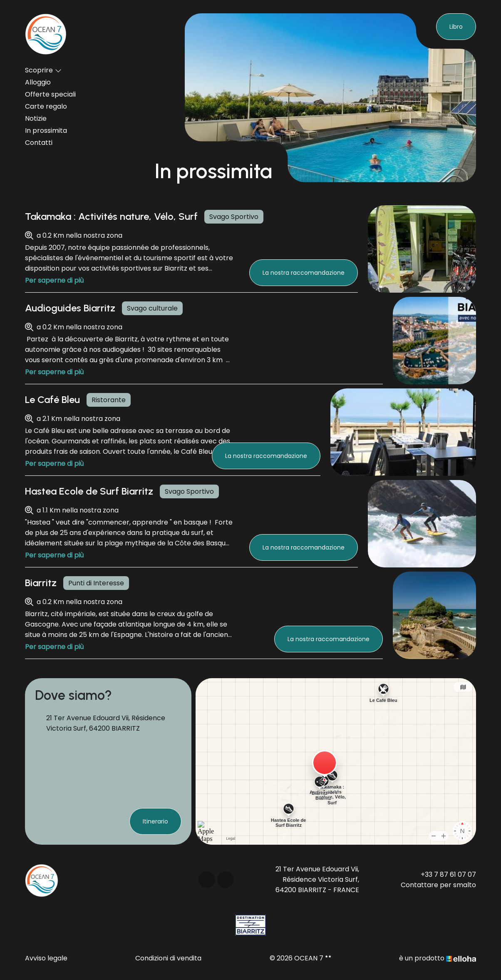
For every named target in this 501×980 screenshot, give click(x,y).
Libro (456, 27)
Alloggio (38, 82)
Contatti (39, 143)
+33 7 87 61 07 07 (448, 874)
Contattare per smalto (438, 885)
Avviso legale (46, 958)
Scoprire (43, 70)
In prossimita (46, 131)
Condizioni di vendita (168, 958)
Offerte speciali (50, 94)
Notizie (36, 118)
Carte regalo (46, 106)
